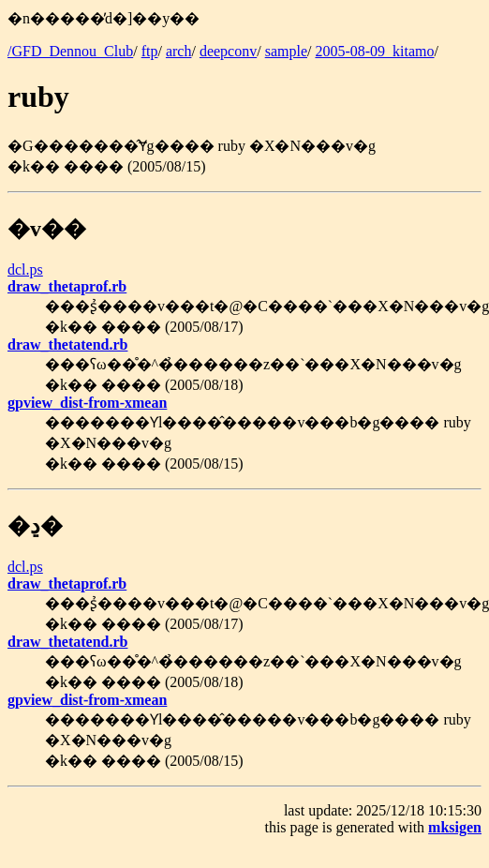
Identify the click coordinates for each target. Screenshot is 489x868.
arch (179, 51)
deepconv (228, 51)
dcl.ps (25, 269)
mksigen (455, 827)
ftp (150, 51)
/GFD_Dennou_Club (70, 51)
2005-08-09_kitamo (374, 51)
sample (286, 51)
